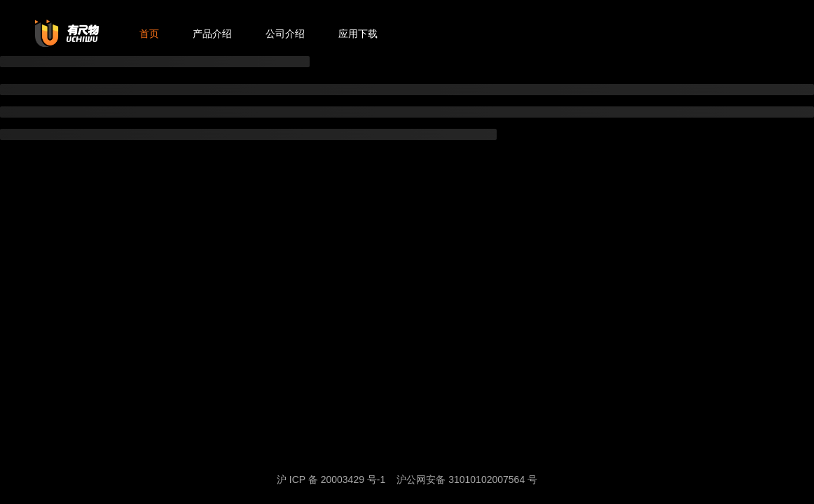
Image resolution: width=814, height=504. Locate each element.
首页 (149, 34)
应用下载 (358, 34)
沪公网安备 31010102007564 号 (467, 479)
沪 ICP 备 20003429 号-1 (331, 479)
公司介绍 (285, 34)
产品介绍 (212, 34)
